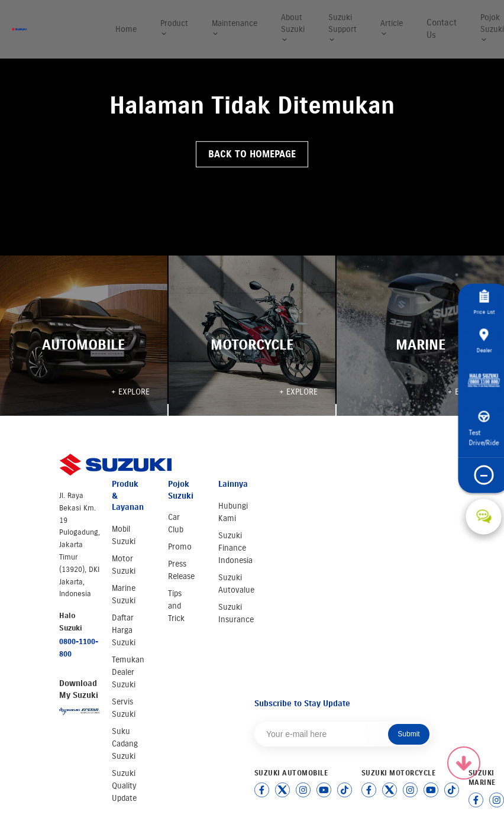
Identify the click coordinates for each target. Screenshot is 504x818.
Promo (180, 547)
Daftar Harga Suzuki (124, 630)
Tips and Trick (176, 606)
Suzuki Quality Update (124, 786)
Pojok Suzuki (492, 28)
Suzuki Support (343, 28)
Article (392, 28)
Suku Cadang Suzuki (125, 744)
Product (174, 28)
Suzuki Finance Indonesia (235, 548)
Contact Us (442, 29)
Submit (408, 734)
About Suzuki (293, 28)
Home (126, 29)
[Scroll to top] (464, 763)
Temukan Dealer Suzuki (128, 672)
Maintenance (235, 28)
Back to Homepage (252, 154)
